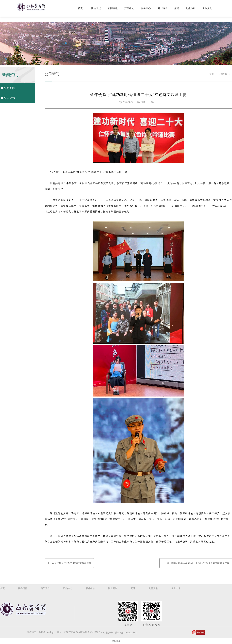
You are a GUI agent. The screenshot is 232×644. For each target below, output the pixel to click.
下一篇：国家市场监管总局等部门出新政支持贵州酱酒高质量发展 (196, 563)
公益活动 (191, 8)
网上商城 (162, 8)
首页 (80, 8)
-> (217, 74)
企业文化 (207, 8)
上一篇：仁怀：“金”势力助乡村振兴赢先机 (69, 563)
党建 (176, 8)
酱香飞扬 (96, 8)
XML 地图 (116, 641)
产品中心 (129, 8)
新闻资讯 (113, 8)
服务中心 (146, 8)
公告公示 (10, 100)
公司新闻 (10, 89)
